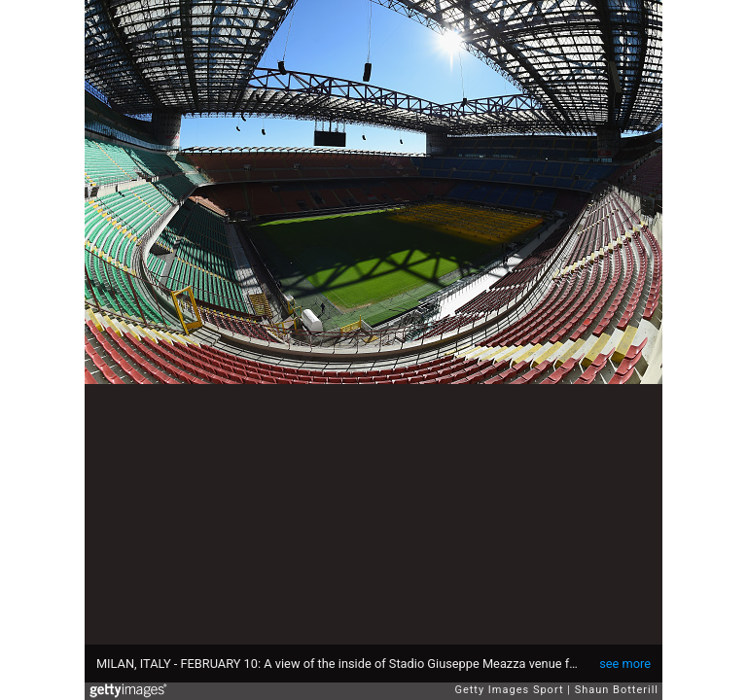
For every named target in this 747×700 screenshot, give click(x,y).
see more (625, 664)
